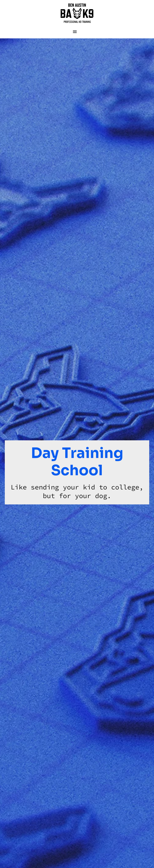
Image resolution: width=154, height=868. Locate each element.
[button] (75, 31)
